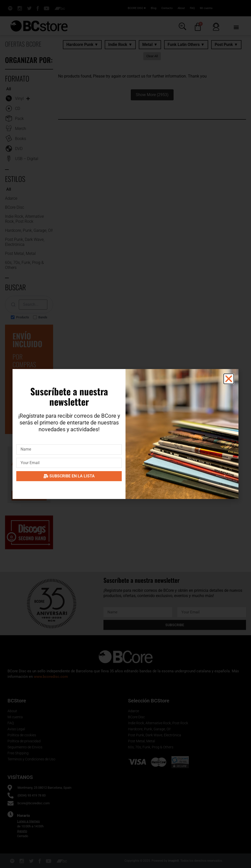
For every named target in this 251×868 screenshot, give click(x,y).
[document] (125, 434)
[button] (229, 379)
